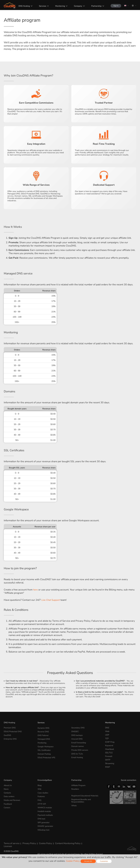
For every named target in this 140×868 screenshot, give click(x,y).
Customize (104, 861)
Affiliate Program (79, 785)
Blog (40, 785)
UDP (107, 735)
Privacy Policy (27, 841)
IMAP (108, 767)
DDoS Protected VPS (47, 756)
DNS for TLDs (77, 753)
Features (41, 796)
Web (107, 731)
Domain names (78, 745)
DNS (107, 728)
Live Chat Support (51, 600)
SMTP (108, 760)
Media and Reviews (12, 799)
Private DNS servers (80, 749)
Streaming (110, 763)
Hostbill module (45, 810)
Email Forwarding (79, 742)
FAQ (39, 799)
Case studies (43, 792)
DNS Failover (43, 735)
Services (41, 6)
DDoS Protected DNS (13, 731)
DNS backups (77, 735)
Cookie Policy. (73, 861)
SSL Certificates (44, 749)
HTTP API (42, 803)
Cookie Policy (42, 841)
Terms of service (11, 841)
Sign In (115, 6)
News (6, 789)
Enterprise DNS (10, 738)
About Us (8, 785)
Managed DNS (44, 738)
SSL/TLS (109, 753)
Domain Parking (45, 753)
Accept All (88, 861)
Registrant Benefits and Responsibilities (81, 800)
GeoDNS (7, 735)
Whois (74, 805)
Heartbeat (109, 749)
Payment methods (45, 814)
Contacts (7, 792)
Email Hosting (77, 756)
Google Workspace (46, 745)
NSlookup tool (44, 828)
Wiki (40, 789)
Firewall (109, 756)
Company (76, 6)
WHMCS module (45, 807)
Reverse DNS (43, 731)
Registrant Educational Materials (85, 795)
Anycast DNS (77, 738)
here (35, 590)
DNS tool (42, 817)
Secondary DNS (78, 728)
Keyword (109, 745)
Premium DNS (10, 728)
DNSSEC (75, 731)
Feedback (8, 803)
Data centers (9, 796)
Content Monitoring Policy (63, 841)
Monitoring (58, 6)
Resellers (75, 789)
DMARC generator (46, 824)
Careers (7, 807)
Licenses (7, 843)
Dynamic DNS (44, 728)
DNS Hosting (23, 6)
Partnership (94, 6)
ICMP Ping (110, 742)
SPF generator (44, 821)
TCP (107, 738)
